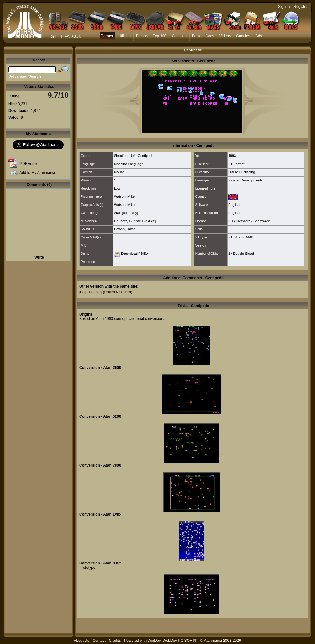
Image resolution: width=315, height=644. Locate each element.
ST (230, 237)
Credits (115, 641)
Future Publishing (242, 172)
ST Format (236, 164)
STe (238, 237)
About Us (81, 641)
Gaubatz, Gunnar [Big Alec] (135, 221)
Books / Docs (203, 36)
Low (117, 188)
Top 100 (160, 36)
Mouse (119, 172)
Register (300, 7)
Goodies (243, 36)
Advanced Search (25, 76)
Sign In (284, 7)
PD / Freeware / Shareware (249, 221)
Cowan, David (125, 229)
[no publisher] (90, 292)
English (234, 205)
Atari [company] (126, 213)
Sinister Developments (245, 180)
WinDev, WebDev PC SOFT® (173, 641)
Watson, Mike (124, 196)
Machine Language (129, 164)
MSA (145, 253)
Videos (225, 36)
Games (107, 36)
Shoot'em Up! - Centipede (134, 156)
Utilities (124, 36)
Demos (142, 36)
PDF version (30, 164)
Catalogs (179, 36)
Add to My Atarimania (37, 173)
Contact (99, 641)
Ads (259, 36)
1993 (232, 156)
